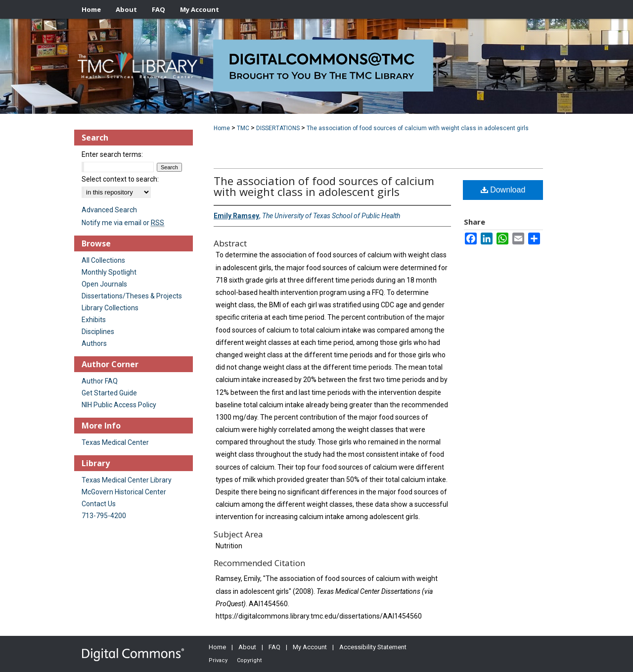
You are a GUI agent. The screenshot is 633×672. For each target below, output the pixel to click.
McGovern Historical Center (124, 492)
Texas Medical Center (115, 442)
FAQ (274, 647)
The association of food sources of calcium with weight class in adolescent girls (418, 128)
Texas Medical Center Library (127, 480)
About (247, 647)
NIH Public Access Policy (119, 405)
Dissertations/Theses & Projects (132, 296)
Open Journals (104, 284)
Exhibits (94, 320)
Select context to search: (120, 179)
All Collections (103, 260)
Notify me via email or (123, 223)
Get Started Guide (109, 393)
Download (503, 190)
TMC (243, 128)
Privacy (218, 660)
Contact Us (99, 504)
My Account (310, 647)
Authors (94, 343)
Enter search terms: (112, 154)
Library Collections (110, 308)
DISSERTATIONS (278, 128)
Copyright (249, 660)
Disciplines (98, 332)
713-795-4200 (104, 516)
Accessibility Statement (373, 647)
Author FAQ (100, 381)
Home (222, 128)
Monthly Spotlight (109, 272)
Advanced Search (109, 210)
